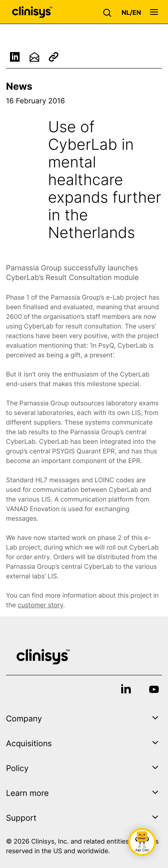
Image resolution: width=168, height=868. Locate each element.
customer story (40, 607)
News (19, 86)
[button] (109, 12)
